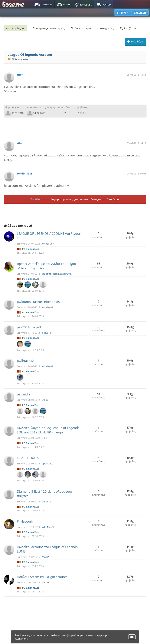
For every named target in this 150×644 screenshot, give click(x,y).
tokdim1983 (25, 174)
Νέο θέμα (135, 41)
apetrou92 (48, 463)
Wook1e (46, 501)
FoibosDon (48, 244)
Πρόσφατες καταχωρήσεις (49, 28)
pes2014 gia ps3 (29, 327)
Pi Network (25, 521)
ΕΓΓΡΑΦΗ (123, 13)
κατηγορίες (16, 28)
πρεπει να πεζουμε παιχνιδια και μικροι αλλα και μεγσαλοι (46, 266)
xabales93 (47, 307)
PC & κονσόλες (18, 59)
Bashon (46, 582)
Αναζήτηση (128, 28)
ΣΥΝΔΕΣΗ (140, 13)
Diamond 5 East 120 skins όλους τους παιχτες (45, 494)
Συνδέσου (37, 199)
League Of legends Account (30, 55)
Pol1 (44, 438)
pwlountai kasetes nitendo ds (38, 302)
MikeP (45, 557)
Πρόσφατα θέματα (82, 28)
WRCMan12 (48, 527)
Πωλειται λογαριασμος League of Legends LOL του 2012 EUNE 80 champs (48, 430)
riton (20, 75)
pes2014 (46, 333)
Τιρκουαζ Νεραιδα (57, 274)
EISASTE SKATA (28, 458)
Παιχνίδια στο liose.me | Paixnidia (14, 4)
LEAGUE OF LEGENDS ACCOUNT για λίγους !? (49, 236)
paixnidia (24, 394)
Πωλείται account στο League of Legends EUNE (47, 549)
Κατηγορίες (107, 28)
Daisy (45, 400)
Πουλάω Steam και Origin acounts (42, 577)
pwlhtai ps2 (25, 361)
